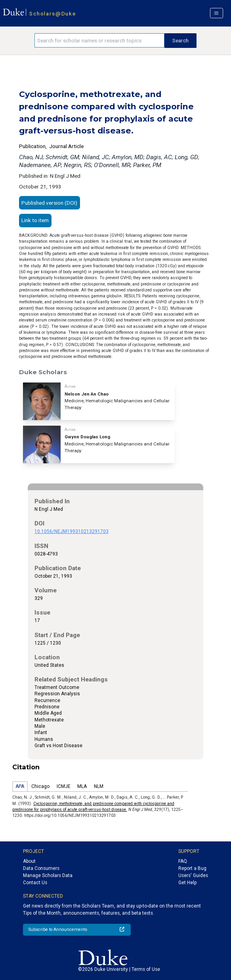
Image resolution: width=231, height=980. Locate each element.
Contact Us (35, 883)
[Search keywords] (99, 40)
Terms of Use (146, 969)
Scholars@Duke (52, 13)
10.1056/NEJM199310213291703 (72, 531)
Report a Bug (192, 868)
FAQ (183, 861)
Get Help (187, 883)
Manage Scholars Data (48, 875)
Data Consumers (41, 868)
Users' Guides (193, 875)
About (29, 861)
